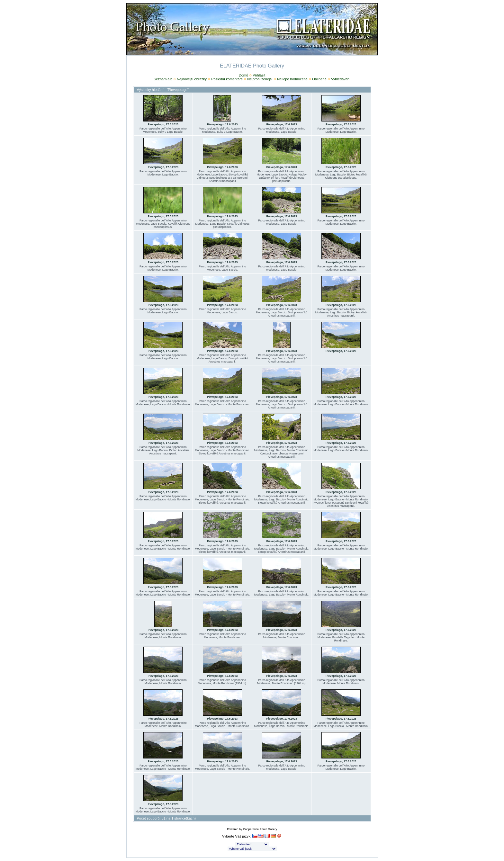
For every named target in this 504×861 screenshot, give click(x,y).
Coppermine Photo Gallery (260, 829)
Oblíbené (319, 79)
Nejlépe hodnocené (292, 79)
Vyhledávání (341, 79)
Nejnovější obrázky (192, 79)
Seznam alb (163, 79)
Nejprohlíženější (260, 79)
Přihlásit (259, 75)
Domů (243, 75)
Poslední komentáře (227, 79)
